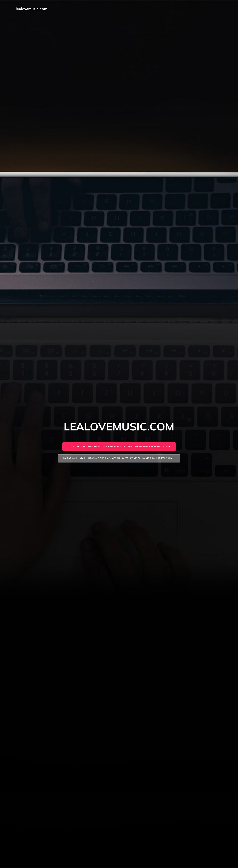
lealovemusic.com (31, 8)
